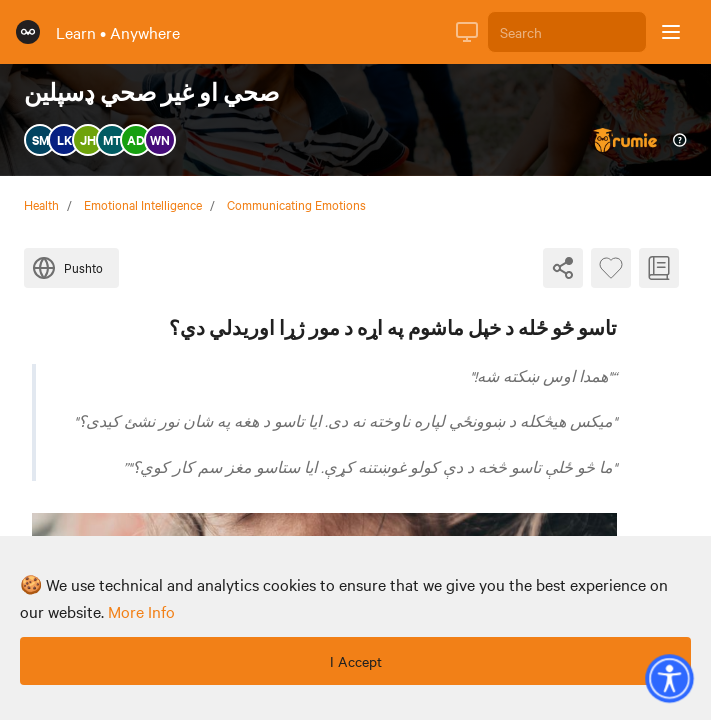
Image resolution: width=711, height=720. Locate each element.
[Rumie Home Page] (28, 32)
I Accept (356, 661)
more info (141, 611)
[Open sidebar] (671, 32)
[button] (669, 678)
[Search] (567, 32)
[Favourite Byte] (611, 268)
